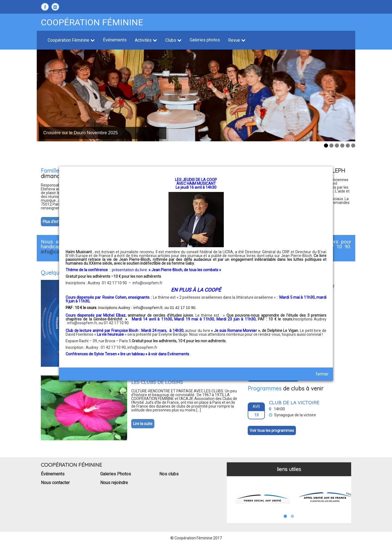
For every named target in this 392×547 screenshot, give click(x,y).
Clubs (173, 40)
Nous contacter (55, 483)
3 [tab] (337, 146)
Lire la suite (143, 424)
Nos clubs (169, 474)
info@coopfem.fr (148, 283)
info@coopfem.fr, (83, 323)
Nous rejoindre (114, 483)
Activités (146, 40)
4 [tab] (342, 146)
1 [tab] (326, 146)
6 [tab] (353, 146)
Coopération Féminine (71, 40)
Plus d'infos (53, 222)
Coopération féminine (92, 22)
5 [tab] (348, 146)
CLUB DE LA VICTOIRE (294, 402)
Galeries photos (205, 40)
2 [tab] (331, 146)
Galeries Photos (116, 474)
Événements (115, 40)
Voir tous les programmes (272, 430)
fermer (322, 374)
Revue (237, 40)
